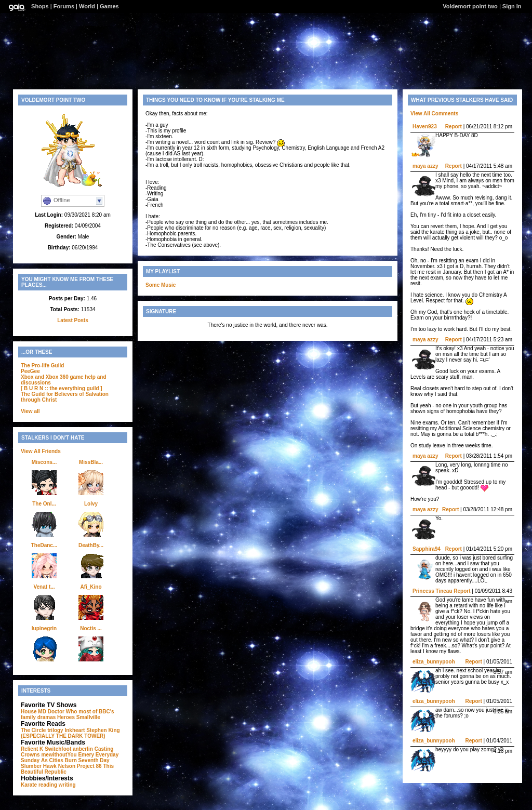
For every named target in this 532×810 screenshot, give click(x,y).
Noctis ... (91, 628)
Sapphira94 (427, 549)
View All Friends (41, 451)
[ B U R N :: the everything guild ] (62, 388)
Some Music (161, 285)
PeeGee (30, 371)
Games (109, 6)
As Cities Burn (59, 760)
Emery (86, 755)
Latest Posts (72, 320)
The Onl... (44, 504)
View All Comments (434, 114)
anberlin (83, 749)
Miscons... (44, 462)
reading (48, 785)
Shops (40, 6)
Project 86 (89, 766)
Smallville (88, 717)
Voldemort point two (470, 6)
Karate (29, 785)
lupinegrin (44, 628)
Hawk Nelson (59, 766)
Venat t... (44, 587)
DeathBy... (91, 545)
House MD (34, 712)
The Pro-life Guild (42, 366)
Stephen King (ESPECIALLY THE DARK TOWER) (70, 733)
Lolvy (91, 504)
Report (454, 127)
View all (30, 411)
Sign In (512, 6)
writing (67, 785)
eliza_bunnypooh (434, 662)
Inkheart (75, 730)
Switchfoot (58, 749)
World (87, 6)
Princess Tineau (433, 591)
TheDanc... (44, 545)
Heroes (66, 717)
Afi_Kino (91, 587)
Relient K (32, 749)
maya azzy (425, 166)
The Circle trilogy (42, 730)
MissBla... (91, 462)
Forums (64, 6)
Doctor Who (63, 712)
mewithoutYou (59, 755)
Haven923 (425, 127)
